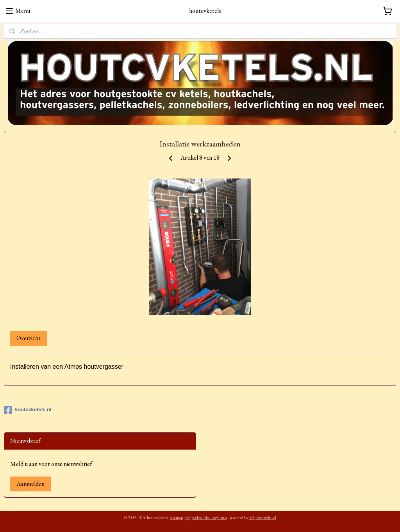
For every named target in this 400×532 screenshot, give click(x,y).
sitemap (177, 518)
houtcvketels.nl (28, 410)
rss (187, 518)
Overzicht (29, 338)
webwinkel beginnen (210, 518)
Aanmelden (30, 484)
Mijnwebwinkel (263, 518)
